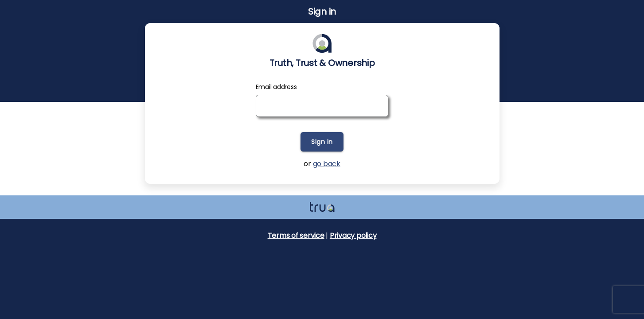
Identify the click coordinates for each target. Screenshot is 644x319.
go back (327, 164)
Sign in (322, 142)
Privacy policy (353, 235)
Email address (276, 87)
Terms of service (296, 235)
